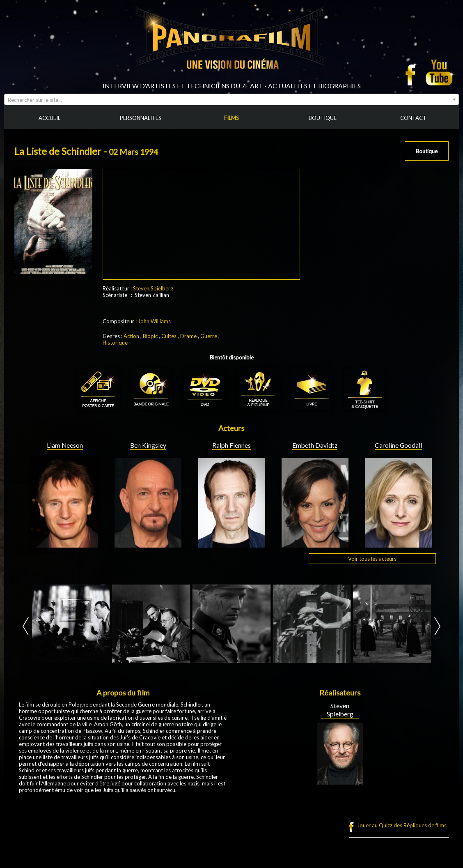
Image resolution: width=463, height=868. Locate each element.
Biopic (150, 336)
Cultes (169, 336)
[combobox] (231, 99)
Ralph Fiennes (231, 445)
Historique (115, 343)
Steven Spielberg (153, 288)
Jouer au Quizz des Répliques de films (402, 825)
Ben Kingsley (148, 445)
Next (437, 626)
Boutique (427, 151)
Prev (26, 626)
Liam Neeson (65, 445)
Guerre (209, 336)
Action (131, 336)
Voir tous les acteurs (372, 559)
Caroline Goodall (398, 445)
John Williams (154, 321)
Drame (188, 336)
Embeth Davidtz (315, 445)
